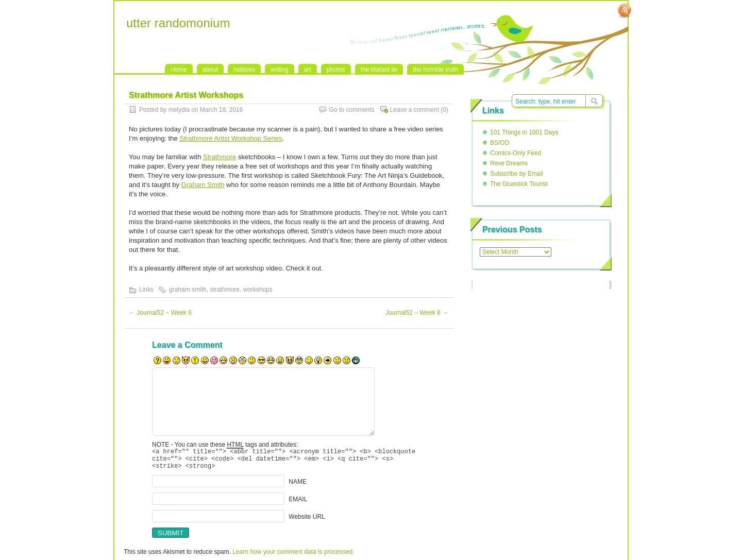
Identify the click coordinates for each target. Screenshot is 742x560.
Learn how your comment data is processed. (293, 556)
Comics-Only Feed (516, 153)
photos (336, 70)
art (308, 70)
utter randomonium (178, 23)
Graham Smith (203, 185)
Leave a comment (415, 110)
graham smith (188, 290)
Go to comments (352, 110)
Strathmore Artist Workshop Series (231, 138)
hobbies (244, 70)
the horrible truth (435, 70)
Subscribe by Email (517, 174)
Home (179, 70)
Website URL (307, 521)
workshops (257, 290)
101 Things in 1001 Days (524, 132)
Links (146, 290)
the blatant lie (379, 70)
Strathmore (220, 157)
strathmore (224, 290)
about (210, 70)
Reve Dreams (509, 163)
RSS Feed (625, 11)
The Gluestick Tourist (519, 184)
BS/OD (500, 143)
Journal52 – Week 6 (160, 313)
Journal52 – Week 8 (417, 313)
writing (280, 70)
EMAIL (298, 504)
